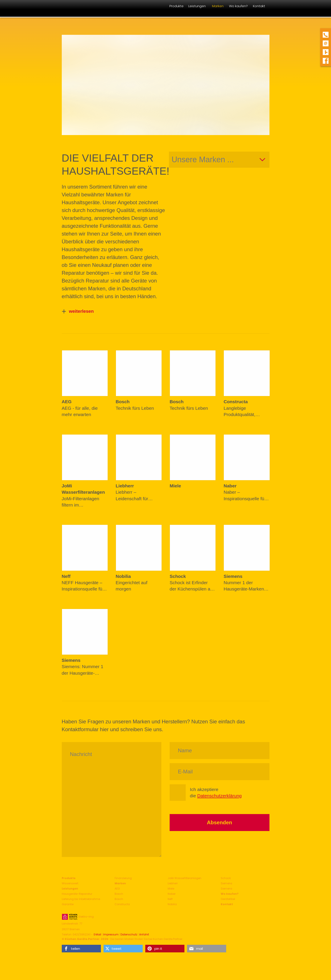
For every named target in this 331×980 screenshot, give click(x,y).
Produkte (69, 878)
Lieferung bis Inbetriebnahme (81, 899)
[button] (81, 949)
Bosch (119, 894)
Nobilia (172, 904)
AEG (117, 889)
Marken (120, 883)
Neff (170, 899)
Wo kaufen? (230, 894)
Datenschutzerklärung (219, 796)
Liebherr (173, 883)
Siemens (227, 883)
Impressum (111, 935)
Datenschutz (129, 935)
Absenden (219, 822)
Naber (172, 894)
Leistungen (70, 889)
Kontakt (227, 904)
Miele (171, 889)
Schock (226, 878)
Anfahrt (144, 935)
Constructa (122, 904)
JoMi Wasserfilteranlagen (185, 878)
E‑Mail (98, 935)
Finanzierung (123, 878)
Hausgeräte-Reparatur (77, 894)
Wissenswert (70, 883)
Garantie (68, 904)
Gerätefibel (228, 899)
